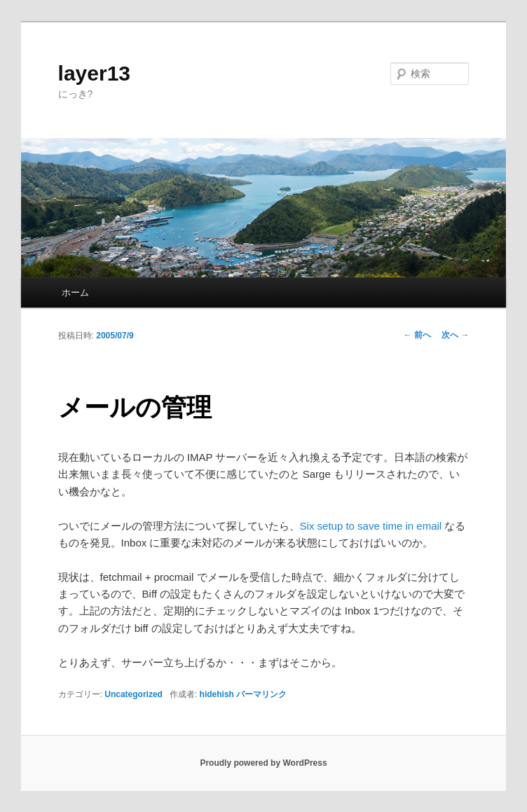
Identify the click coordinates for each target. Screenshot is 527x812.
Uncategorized (134, 694)
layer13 (94, 73)
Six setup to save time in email (371, 526)
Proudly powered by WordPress (263, 763)
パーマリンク (261, 694)
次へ (455, 335)
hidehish (217, 694)
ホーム (75, 293)
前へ (417, 335)
